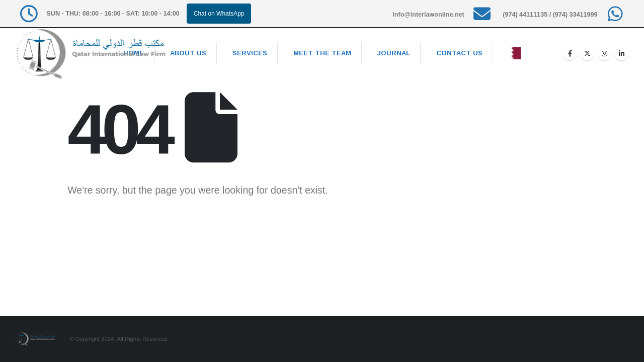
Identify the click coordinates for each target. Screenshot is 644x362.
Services (250, 53)
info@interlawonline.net (428, 15)
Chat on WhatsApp (219, 14)
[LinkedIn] (621, 53)
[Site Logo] (91, 54)
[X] (587, 53)
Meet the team (322, 53)
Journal (394, 53)
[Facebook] (570, 53)
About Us (188, 53)
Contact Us (459, 53)
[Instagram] (604, 53)
